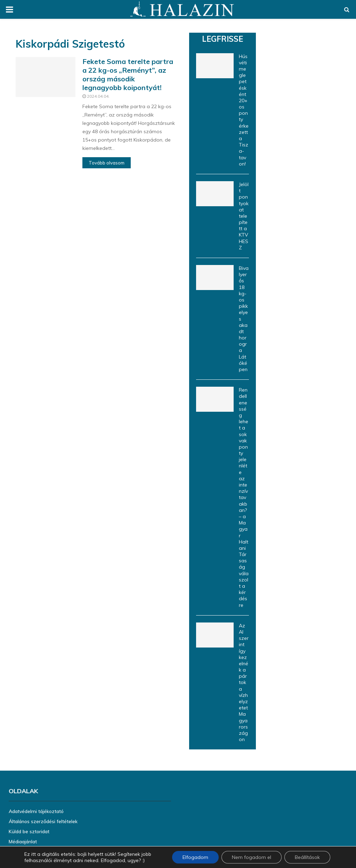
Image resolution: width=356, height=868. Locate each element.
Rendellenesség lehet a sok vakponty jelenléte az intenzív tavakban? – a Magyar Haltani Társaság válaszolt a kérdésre (244, 497)
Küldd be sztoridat (29, 831)
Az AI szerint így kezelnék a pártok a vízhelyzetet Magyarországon (244, 682)
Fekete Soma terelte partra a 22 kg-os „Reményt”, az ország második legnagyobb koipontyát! (128, 74)
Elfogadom (195, 857)
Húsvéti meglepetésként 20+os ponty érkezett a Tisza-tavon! (244, 110)
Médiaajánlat (23, 842)
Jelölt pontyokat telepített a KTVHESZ (244, 216)
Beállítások (307, 857)
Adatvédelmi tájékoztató (36, 811)
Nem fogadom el (252, 857)
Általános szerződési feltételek (43, 821)
